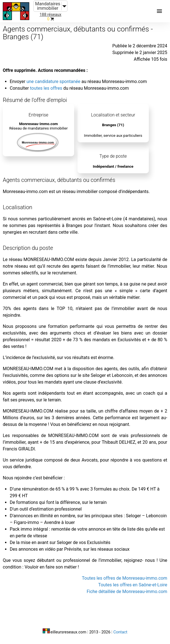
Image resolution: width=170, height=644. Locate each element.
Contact (120, 632)
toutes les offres (46, 88)
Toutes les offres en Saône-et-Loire (133, 585)
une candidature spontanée (53, 81)
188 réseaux (50, 15)
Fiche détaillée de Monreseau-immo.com (127, 591)
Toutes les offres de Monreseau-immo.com (125, 578)
